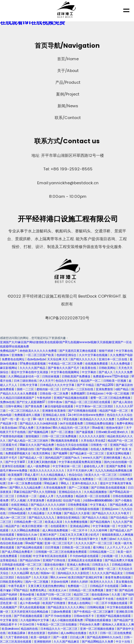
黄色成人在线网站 (80, 603)
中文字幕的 (89, 372)
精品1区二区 (82, 595)
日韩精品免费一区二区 (29, 522)
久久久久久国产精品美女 (108, 573)
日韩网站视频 (96, 607)
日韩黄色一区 (99, 445)
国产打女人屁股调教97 (31, 402)
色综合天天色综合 (67, 381)
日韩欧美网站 (108, 368)
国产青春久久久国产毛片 (64, 368)
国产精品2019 (105, 385)
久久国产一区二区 (68, 569)
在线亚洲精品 (20, 505)
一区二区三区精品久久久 (24, 411)
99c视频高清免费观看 (65, 441)
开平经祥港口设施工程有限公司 (67, 219)
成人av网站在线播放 (74, 633)
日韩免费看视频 (78, 505)
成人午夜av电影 (30, 603)
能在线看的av (101, 595)
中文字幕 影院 (9, 620)
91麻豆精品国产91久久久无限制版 (35, 492)
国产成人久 (106, 372)
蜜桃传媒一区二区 (48, 389)
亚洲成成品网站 (80, 526)
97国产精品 (21, 590)
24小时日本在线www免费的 (86, 415)
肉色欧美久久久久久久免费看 (39, 351)
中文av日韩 (27, 625)
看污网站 (99, 548)
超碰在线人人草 (94, 466)
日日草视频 (53, 548)
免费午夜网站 (125, 424)
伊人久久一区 (45, 569)
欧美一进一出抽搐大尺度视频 (19, 479)
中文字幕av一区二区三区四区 (95, 406)
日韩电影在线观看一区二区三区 (22, 565)
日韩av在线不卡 (84, 616)
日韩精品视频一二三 (103, 552)
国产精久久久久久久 (84, 359)
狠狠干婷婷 (106, 351)
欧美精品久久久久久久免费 (98, 419)
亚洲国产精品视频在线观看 (71, 398)
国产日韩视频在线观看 (83, 411)
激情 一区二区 (107, 569)
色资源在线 (54, 501)
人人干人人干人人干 (120, 548)
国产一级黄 (61, 637)
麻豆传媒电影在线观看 (59, 406)
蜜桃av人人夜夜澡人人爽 (118, 625)
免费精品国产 (9, 351)
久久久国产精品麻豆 (67, 642)
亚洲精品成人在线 (54, 415)
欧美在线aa (10, 428)
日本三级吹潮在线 (26, 381)
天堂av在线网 (60, 582)
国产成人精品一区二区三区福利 (29, 441)
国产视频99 (60, 454)
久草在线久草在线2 (93, 441)
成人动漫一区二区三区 (34, 599)
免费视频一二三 (78, 586)
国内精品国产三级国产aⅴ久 (63, 458)
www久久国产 (92, 458)
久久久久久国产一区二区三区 (94, 543)
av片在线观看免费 (72, 424)
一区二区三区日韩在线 (111, 479)
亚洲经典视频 (112, 458)
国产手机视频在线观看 (29, 616)
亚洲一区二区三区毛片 (59, 543)
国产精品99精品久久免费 (98, 642)
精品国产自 (13, 526)
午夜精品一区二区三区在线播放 (57, 625)
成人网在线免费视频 (55, 530)
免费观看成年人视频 (28, 415)
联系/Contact (67, 118)
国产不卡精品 (86, 385)
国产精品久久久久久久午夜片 (111, 513)
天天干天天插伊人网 (80, 471)
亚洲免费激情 (105, 389)
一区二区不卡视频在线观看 (111, 603)
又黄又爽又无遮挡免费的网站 (47, 586)
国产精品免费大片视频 (119, 560)
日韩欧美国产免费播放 (76, 377)
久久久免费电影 (121, 364)
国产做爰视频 (85, 432)
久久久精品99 (20, 573)
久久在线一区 (26, 569)
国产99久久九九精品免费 (25, 488)
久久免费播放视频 (76, 522)
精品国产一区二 (91, 381)
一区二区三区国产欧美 (40, 355)
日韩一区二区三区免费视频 (60, 436)
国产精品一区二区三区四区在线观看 (88, 402)
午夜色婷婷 (44, 398)
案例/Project (67, 94)
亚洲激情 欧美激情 (54, 411)
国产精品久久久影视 (77, 513)
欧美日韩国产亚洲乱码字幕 (86, 578)
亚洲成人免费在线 (79, 565)
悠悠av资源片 (115, 428)
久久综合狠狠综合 (63, 509)
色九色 (34, 573)
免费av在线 (7, 402)
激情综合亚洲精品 (69, 518)
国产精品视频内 (100, 522)
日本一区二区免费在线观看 (25, 483)
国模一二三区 (26, 389)
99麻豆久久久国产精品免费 (37, 445)
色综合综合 (76, 475)
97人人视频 (18, 501)
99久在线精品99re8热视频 (72, 449)
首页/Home (67, 59)
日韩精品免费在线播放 (100, 424)
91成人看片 (32, 475)
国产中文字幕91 (16, 462)
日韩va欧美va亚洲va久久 (112, 432)
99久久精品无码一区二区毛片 (71, 428)
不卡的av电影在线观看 (85, 556)
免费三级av (108, 539)
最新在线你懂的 (55, 565)
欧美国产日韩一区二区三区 (54, 595)
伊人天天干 (46, 381)
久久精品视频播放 (96, 492)
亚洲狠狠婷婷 (43, 642)
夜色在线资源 (37, 633)
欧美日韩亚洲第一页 (35, 526)
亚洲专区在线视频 (14, 466)
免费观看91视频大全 (18, 454)
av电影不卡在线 (104, 599)
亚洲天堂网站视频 (118, 454)
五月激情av (43, 428)
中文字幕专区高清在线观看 (50, 556)
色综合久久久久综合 (120, 415)
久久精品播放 (36, 513)
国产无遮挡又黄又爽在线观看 (78, 351)
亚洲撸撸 (18, 355)
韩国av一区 (48, 573)
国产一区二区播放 (63, 432)
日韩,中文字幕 (29, 385)
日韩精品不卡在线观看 (105, 586)
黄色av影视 (27, 595)
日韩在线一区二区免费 (54, 394)
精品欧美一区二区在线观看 (93, 496)
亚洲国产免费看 (116, 466)
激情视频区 (33, 436)
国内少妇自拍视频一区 (118, 462)
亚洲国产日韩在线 (54, 560)
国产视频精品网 (39, 432)
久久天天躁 (41, 578)
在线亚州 (122, 599)
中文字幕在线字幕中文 (84, 539)
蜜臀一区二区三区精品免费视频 (111, 398)
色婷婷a (53, 633)
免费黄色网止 (39, 590)
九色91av (123, 419)
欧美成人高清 (54, 522)
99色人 (65, 483)
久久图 (116, 595)
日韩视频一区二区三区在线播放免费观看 (61, 552)
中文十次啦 (123, 642)
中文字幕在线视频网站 (65, 372)
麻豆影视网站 (9, 368)
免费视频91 (78, 394)
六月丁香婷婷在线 (17, 637)
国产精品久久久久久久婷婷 (48, 505)
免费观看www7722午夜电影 (111, 377)
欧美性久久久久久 (102, 582)
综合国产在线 (72, 501)
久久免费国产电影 (121, 355)
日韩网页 (125, 475)
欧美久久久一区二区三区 (101, 475)
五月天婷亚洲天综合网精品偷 (30, 612)
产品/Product (67, 82)
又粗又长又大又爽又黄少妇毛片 (80, 535)
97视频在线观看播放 (99, 620)
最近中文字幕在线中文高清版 (30, 372)
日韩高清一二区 (27, 496)
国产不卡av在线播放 (58, 616)
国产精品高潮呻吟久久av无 (105, 637)
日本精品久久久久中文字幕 (58, 385)
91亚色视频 (71, 419)
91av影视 (98, 428)
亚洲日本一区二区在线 (113, 359)
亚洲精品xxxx (110, 509)
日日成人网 (78, 637)
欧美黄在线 (89, 368)
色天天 (94, 633)
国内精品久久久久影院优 (74, 573)
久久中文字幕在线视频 (94, 355)
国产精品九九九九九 (42, 518)
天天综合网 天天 (58, 359)
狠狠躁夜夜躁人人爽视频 (118, 535)
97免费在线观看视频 (33, 364)
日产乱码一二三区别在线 (78, 389)
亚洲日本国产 (49, 535)
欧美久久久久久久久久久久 (48, 471)
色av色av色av (36, 359)
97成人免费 (27, 428)
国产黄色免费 (34, 406)
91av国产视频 (34, 543)
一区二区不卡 (79, 530)
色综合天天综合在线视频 (73, 445)
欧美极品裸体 (17, 633)
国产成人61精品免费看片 (18, 552)
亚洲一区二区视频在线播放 (98, 629)
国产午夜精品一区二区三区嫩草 (94, 612)
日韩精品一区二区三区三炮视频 (71, 599)
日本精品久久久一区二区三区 (59, 629)
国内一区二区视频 (37, 582)
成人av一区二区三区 (13, 518)
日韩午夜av (55, 402)
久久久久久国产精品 (33, 368)
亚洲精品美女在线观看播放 (85, 560)
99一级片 (39, 419)
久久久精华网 (99, 530)
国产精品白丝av (30, 560)
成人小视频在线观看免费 (68, 620)
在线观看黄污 (59, 526)
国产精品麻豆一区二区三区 (87, 454)
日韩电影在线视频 (88, 509)
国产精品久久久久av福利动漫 (39, 424)
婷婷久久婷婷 (80, 582)
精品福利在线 (30, 629)
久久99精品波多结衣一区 (24, 377)
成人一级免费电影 (39, 466)
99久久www (58, 578)
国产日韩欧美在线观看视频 (109, 488)
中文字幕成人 (99, 505)
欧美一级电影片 (41, 637)
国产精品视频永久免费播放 (77, 479)
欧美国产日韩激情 (54, 603)
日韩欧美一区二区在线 (76, 548)
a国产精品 (122, 389)
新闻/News (67, 106)
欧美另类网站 (42, 454)
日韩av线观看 (17, 513)
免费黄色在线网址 (14, 359)
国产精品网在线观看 (30, 548)
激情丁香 (111, 590)
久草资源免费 (36, 501)
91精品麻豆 (52, 483)
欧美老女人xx (58, 590)
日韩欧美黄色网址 (12, 582)
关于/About (67, 71)
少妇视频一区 (110, 556)
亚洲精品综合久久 (70, 492)
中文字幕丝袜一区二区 (67, 466)
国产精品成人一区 (31, 458)
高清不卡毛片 (9, 458)
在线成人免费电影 (102, 449)
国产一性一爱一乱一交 (16, 419)
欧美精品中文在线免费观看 (19, 539)
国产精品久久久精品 (95, 518)
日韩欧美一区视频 (115, 381)
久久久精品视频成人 (54, 475)
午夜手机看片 (17, 586)
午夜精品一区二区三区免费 (66, 364)
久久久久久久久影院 (92, 436)
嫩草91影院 (89, 569)
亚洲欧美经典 (49, 479)
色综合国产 (24, 578)
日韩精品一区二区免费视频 (86, 590)
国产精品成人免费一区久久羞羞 (29, 509)
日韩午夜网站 (14, 406)
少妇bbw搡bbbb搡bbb (98, 501)
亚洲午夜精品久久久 (85, 483)
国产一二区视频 (79, 488)
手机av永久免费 (90, 625)
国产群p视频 (45, 449)
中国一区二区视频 (118, 394)
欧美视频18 (16, 475)
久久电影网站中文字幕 (35, 620)
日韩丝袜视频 (51, 377)
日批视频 (25, 556)
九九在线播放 (65, 496)
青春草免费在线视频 (118, 578)
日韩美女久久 (101, 565)
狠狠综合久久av (27, 535)
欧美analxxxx (10, 629)
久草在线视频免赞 (55, 488)
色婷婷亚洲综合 (67, 355)
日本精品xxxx (95, 394)
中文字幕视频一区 (104, 526)
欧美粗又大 (54, 419)
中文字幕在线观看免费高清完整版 (80, 462)
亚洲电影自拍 (26, 449)
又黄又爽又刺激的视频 (42, 462)
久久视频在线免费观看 (53, 539)
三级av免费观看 (61, 612)
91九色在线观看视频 (33, 607)
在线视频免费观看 (97, 364)
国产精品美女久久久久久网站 (66, 607)
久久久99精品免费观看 (26, 530)
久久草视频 (55, 513)
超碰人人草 (47, 496)
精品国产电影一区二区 (114, 411)
